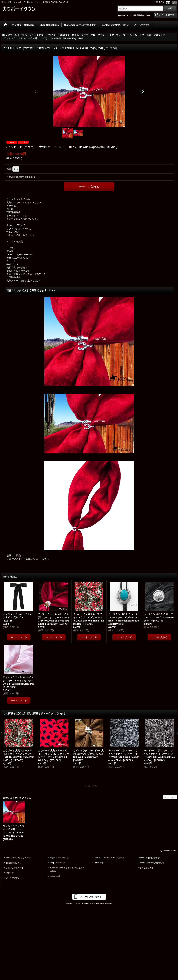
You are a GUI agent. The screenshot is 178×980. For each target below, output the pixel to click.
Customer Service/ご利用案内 (151, 863)
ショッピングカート (15, 868)
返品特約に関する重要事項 (22, 177)
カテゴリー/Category (59, 858)
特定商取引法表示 (146, 868)
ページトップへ (170, 850)
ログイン (124, 15)
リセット (171, 797)
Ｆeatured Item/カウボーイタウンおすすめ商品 (67, 869)
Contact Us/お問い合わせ (149, 858)
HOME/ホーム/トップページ (18, 858)
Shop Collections (57, 863)
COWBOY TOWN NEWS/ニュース (109, 858)
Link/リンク (99, 863)
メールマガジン (13, 878)
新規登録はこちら (142, 15)
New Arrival (55, 876)
